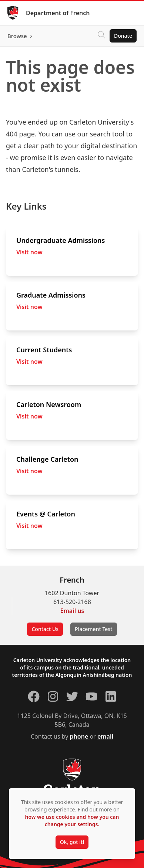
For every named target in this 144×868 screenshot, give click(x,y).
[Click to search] (101, 36)
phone (80, 736)
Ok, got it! (72, 842)
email (105, 736)
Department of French (58, 13)
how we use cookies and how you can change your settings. (72, 820)
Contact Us (45, 629)
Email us (72, 611)
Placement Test (93, 629)
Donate (123, 36)
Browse (17, 36)
